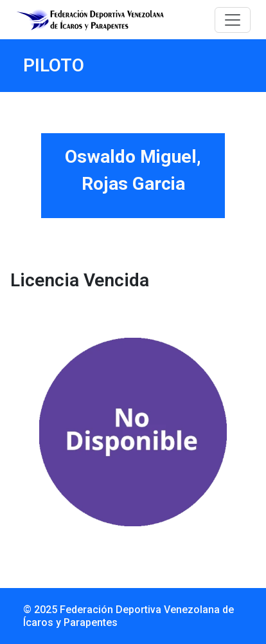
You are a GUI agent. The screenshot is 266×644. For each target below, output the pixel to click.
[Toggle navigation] (233, 20)
